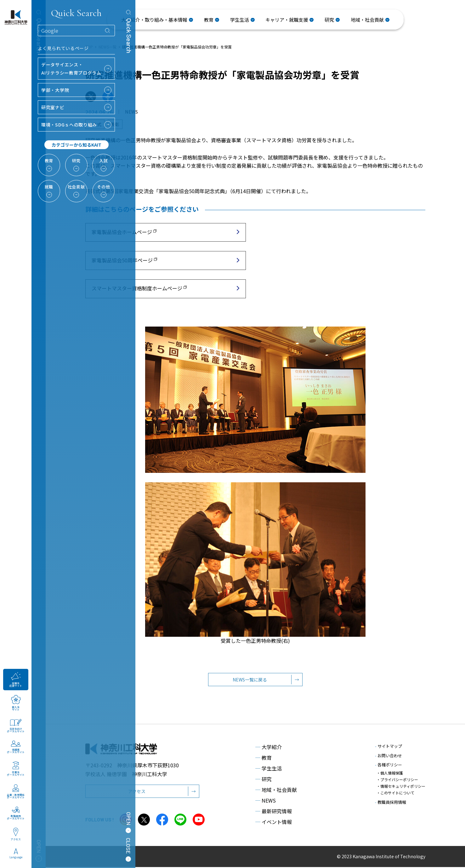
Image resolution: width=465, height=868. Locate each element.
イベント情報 (274, 823)
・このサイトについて (395, 791)
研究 (264, 780)
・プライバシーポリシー (397, 779)
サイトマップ (388, 747)
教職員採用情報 (391, 801)
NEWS (266, 802)
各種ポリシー (388, 766)
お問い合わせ (388, 756)
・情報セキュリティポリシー (401, 785)
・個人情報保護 (390, 773)
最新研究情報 (274, 812)
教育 (264, 759)
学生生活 (269, 770)
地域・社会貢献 (276, 791)
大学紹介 (269, 748)
